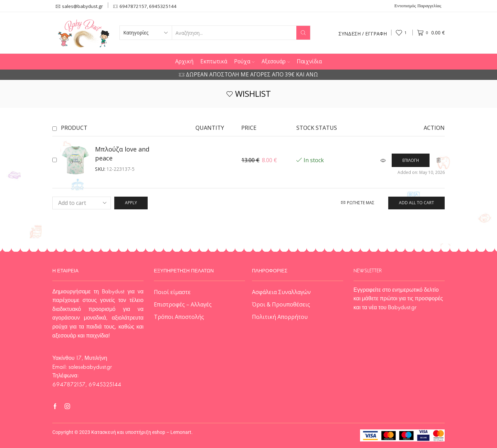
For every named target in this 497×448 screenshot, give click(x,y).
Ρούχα (244, 61)
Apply (131, 202)
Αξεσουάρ (276, 61)
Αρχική (184, 61)
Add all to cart (416, 202)
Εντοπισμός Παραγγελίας (418, 6)
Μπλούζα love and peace (122, 154)
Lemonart (181, 432)
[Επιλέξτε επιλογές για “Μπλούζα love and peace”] (411, 160)
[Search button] (303, 33)
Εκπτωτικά (214, 61)
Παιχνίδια (309, 61)
